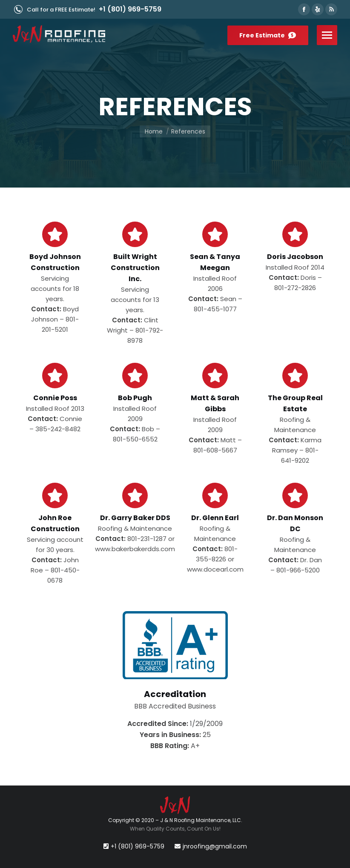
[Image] (175, 645)
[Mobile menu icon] (327, 35)
